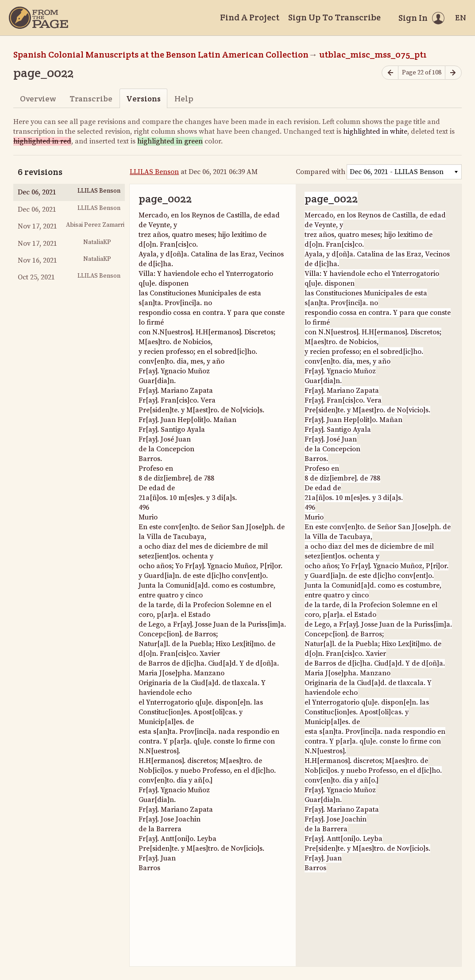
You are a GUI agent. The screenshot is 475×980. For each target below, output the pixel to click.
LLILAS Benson (154, 172)
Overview (38, 99)
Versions (143, 99)
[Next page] (453, 73)
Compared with (321, 172)
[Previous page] (390, 73)
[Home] (39, 18)
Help (184, 99)
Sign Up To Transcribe (334, 17)
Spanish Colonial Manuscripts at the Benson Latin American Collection (161, 54)
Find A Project (250, 17)
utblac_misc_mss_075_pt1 (373, 54)
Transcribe (91, 99)
